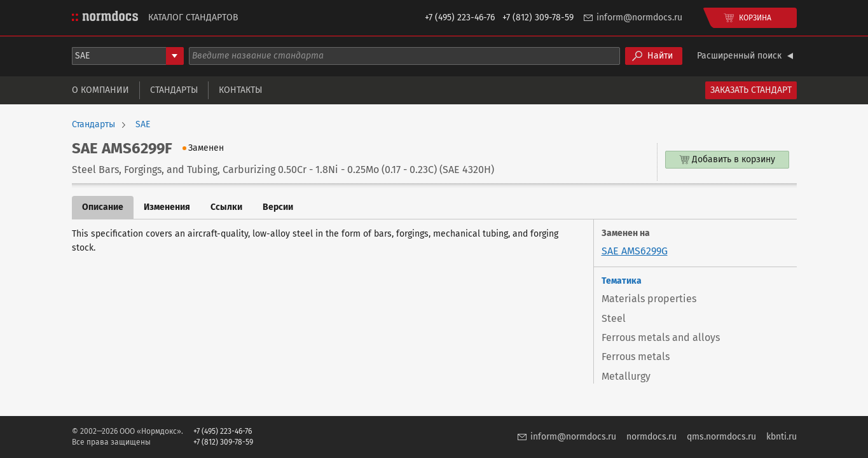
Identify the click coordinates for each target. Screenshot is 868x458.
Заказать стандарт (751, 90)
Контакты (240, 90)
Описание (103, 207)
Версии (278, 207)
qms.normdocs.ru (721, 437)
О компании (100, 90)
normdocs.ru (651, 437)
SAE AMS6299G (635, 251)
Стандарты (174, 90)
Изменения (167, 207)
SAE (143, 125)
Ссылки (226, 207)
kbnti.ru (782, 437)
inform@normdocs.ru (639, 17)
